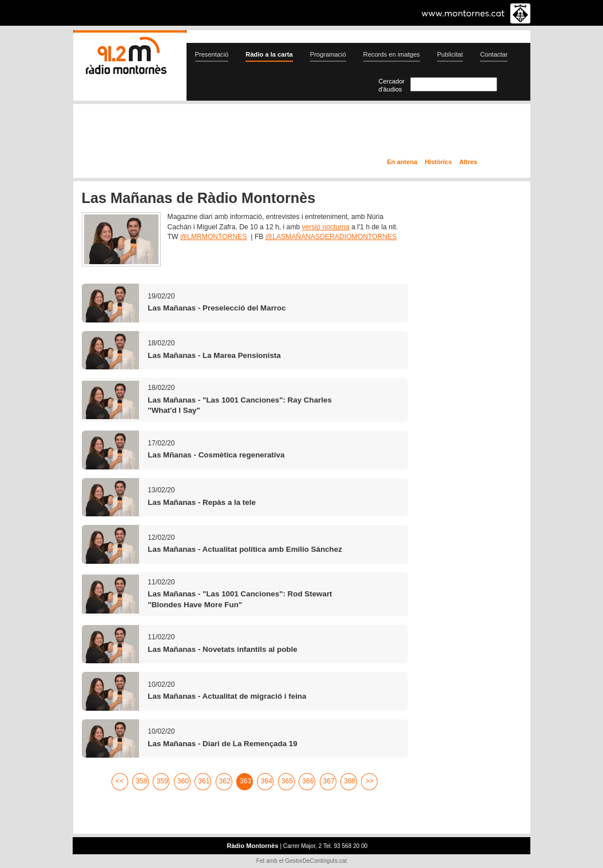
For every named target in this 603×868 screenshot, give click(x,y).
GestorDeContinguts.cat (316, 861)
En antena (402, 162)
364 (266, 781)
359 (162, 781)
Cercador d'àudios (392, 85)
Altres (468, 162)
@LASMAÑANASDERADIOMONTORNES (331, 237)
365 (287, 781)
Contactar (494, 54)
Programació (328, 54)
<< (120, 781)
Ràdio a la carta (269, 54)
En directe (195, 133)
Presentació (212, 54)
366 (308, 781)
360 (183, 781)
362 (225, 781)
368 (350, 781)
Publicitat (450, 54)
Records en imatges (392, 54)
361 (204, 781)
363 (245, 781)
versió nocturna (326, 227)
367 (329, 781)
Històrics (438, 162)
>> (370, 781)
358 (141, 781)
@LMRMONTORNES (214, 237)
